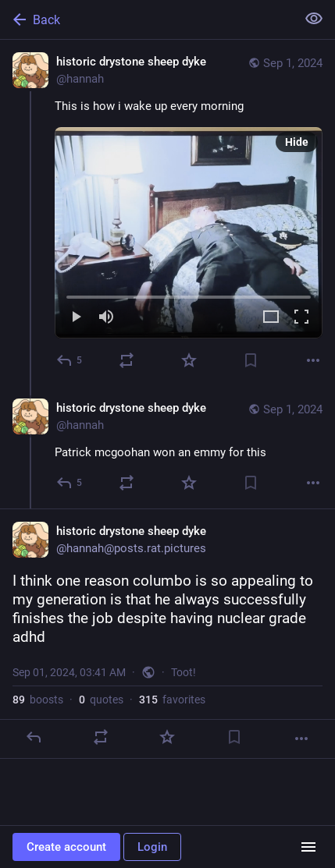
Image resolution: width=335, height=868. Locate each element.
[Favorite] (189, 360)
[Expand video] (271, 318)
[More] (313, 360)
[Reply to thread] (70, 483)
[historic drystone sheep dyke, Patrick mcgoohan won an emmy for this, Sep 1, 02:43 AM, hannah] (167, 447)
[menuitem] (189, 233)
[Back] (146, 19)
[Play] (76, 318)
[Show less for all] (314, 19)
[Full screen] (301, 318)
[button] (189, 233)
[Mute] (106, 318)
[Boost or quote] (127, 360)
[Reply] (70, 360)
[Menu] (308, 847)
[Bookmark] (251, 360)
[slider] (189, 294)
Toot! (184, 672)
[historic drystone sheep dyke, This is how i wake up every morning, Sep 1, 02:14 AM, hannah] (167, 213)
